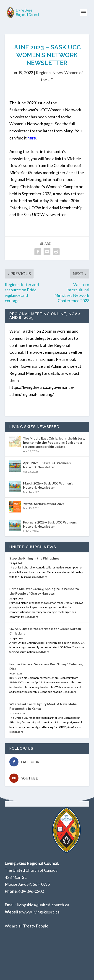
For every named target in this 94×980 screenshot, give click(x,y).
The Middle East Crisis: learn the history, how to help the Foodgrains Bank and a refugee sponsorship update (54, 442)
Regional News (49, 72)
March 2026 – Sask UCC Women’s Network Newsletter (48, 485)
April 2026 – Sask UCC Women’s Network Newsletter (47, 465)
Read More (40, 577)
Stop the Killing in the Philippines (34, 558)
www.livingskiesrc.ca (41, 912)
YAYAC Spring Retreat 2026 (44, 504)
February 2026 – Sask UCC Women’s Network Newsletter (50, 524)
